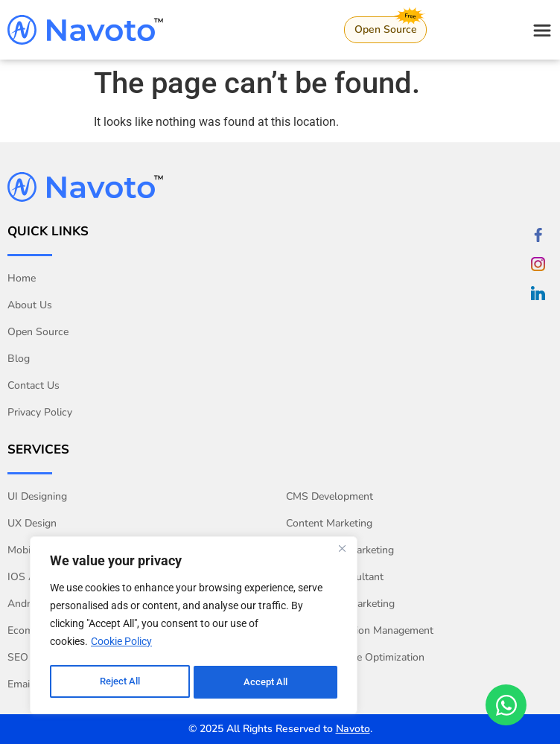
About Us (30, 305)
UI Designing (37, 496)
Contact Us (34, 385)
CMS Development (330, 496)
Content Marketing (329, 523)
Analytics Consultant (335, 577)
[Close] (342, 553)
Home (22, 278)
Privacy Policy (40, 412)
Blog (19, 359)
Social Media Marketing (340, 550)
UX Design (32, 523)
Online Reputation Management (360, 630)
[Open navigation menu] (542, 31)
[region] (194, 627)
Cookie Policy (121, 645)
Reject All (120, 682)
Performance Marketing (340, 604)
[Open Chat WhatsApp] (506, 705)
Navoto (353, 729)
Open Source (38, 332)
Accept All (267, 682)
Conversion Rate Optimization (355, 657)
